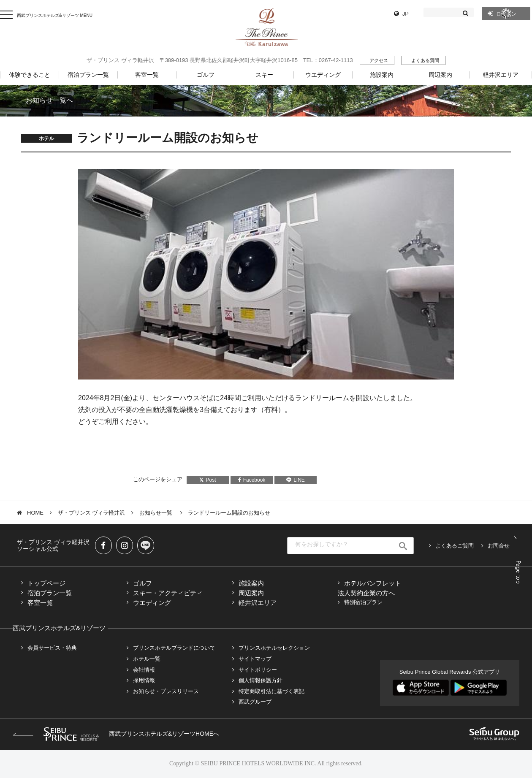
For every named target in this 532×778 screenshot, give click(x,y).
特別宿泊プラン (363, 602)
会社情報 (144, 670)
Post (208, 480)
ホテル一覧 (147, 659)
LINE (296, 480)
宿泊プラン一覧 (50, 593)
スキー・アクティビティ (168, 593)
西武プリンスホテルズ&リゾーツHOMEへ (116, 734)
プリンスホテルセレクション (274, 648)
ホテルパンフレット (373, 583)
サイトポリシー (258, 670)
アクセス (379, 60)
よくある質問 (425, 60)
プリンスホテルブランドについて (174, 648)
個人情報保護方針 (261, 680)
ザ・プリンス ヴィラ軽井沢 (92, 513)
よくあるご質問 (455, 546)
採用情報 (144, 680)
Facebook (252, 480)
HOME (35, 513)
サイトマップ (255, 659)
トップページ (46, 583)
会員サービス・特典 (52, 648)
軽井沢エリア (258, 603)
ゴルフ (142, 583)
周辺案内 (251, 593)
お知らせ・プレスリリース (166, 691)
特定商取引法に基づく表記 (271, 691)
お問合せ (499, 546)
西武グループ (255, 702)
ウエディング (152, 603)
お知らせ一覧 (157, 513)
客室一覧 (40, 603)
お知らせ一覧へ (49, 100)
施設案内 (251, 583)
